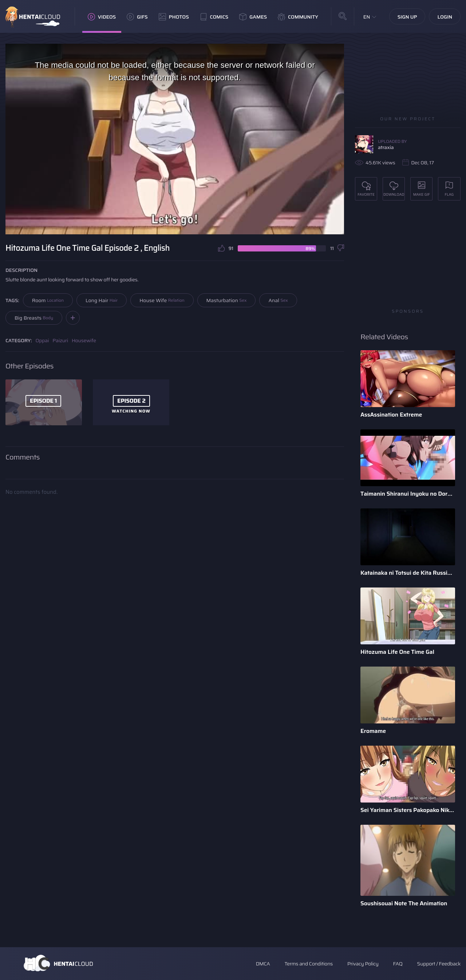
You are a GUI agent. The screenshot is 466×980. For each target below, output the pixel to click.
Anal (278, 300)
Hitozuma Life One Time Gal (397, 652)
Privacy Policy (363, 964)
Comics (214, 17)
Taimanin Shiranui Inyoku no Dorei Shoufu (408, 494)
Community (298, 17)
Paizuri (60, 340)
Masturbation (227, 300)
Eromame (373, 731)
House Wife (162, 300)
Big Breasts (34, 318)
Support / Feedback (439, 964)
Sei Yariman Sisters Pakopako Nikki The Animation (408, 810)
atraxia (386, 147)
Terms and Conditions (308, 964)
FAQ (398, 964)
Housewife (84, 340)
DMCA (263, 964)
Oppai (42, 340)
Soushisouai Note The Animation (404, 903)
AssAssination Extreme (391, 415)
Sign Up (407, 17)
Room (48, 300)
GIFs (137, 17)
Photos (174, 17)
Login (445, 17)
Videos (102, 17)
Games (253, 17)
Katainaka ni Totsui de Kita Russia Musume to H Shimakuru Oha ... (408, 573)
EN (367, 17)
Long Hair (102, 300)
